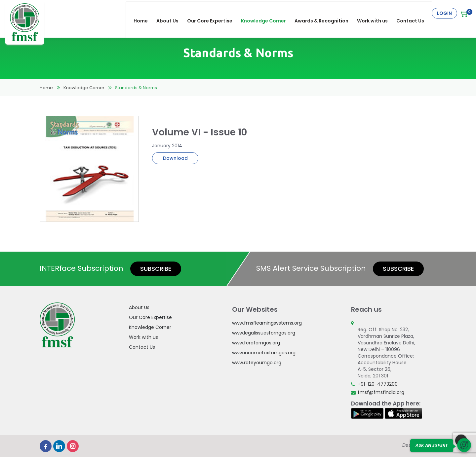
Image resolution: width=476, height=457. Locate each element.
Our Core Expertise (213, 13)
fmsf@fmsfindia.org (381, 392)
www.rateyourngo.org (257, 363)
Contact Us (414, 13)
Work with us (376, 13)
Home (144, 13)
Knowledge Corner (267, 13)
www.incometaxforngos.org (264, 353)
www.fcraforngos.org (256, 343)
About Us (171, 13)
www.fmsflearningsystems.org (267, 323)
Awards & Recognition (325, 13)
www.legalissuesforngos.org (264, 333)
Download (175, 158)
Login (444, 13)
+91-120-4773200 (378, 384)
